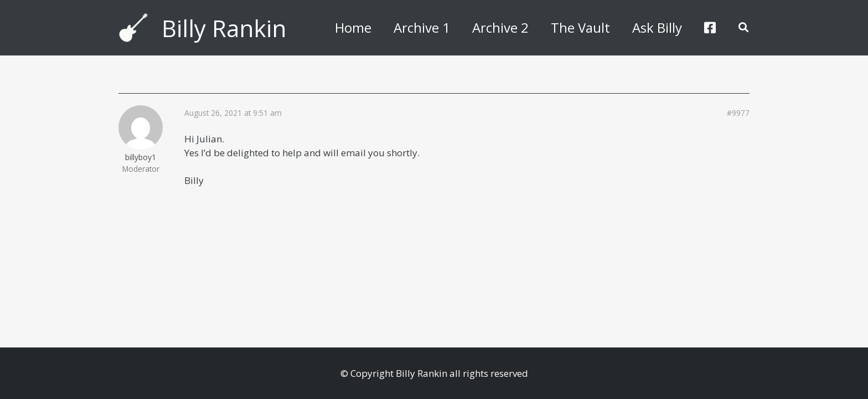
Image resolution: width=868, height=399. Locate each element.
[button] (743, 28)
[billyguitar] (133, 28)
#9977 (738, 113)
